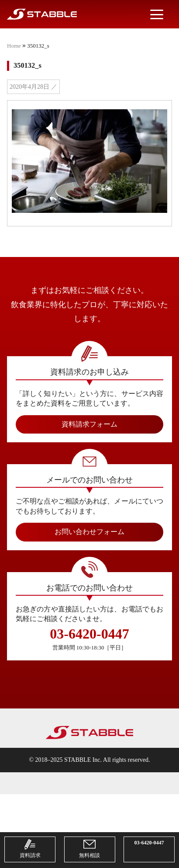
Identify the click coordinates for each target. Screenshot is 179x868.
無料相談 (89, 848)
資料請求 (30, 848)
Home (14, 46)
